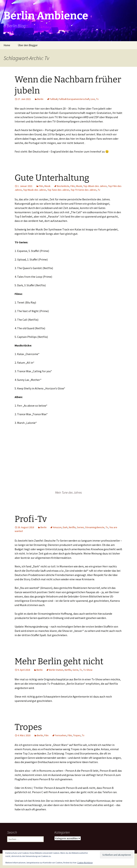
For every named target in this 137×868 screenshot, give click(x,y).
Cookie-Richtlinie (85, 863)
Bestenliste (63, 186)
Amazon (57, 527)
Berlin (40, 99)
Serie (75, 670)
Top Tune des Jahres (58, 190)
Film (41, 186)
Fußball (54, 99)
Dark (65, 527)
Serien (80, 527)
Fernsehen (61, 735)
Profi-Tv (31, 519)
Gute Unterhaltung (52, 178)
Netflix (72, 527)
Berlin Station (56, 670)
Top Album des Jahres (95, 186)
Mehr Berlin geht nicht (59, 661)
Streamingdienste (95, 527)
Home (7, 45)
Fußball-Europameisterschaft (74, 99)
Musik (47, 186)
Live (93, 99)
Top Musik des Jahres (35, 190)
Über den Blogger (28, 45)
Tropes (28, 727)
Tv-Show (88, 670)
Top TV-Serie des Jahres (84, 190)
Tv (97, 99)
